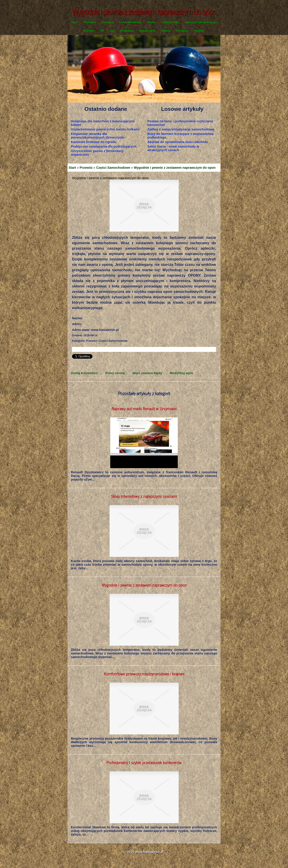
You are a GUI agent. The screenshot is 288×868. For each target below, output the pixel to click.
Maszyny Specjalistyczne (202, 22)
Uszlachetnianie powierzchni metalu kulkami (105, 129)
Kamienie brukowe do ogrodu (94, 142)
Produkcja (127, 31)
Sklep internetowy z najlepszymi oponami (144, 496)
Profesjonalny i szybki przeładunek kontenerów (144, 762)
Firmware (182, 31)
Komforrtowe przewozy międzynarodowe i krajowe (144, 674)
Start (74, 22)
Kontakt (199, 31)
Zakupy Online (171, 22)
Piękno (166, 31)
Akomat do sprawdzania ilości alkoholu (178, 142)
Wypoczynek (148, 31)
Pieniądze (90, 22)
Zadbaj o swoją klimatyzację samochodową (181, 129)
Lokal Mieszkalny (130, 22)
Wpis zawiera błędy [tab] (147, 373)
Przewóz (89, 31)
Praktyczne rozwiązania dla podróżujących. (104, 146)
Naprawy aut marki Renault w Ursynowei (144, 408)
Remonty (108, 22)
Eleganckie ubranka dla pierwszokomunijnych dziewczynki (98, 136)
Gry (112, 31)
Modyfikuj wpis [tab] (181, 373)
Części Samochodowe (113, 168)
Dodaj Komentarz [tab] (84, 373)
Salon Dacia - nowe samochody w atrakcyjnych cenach (173, 148)
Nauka (151, 22)
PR (102, 31)
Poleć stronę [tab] (115, 373)
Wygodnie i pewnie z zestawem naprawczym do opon (175, 168)
